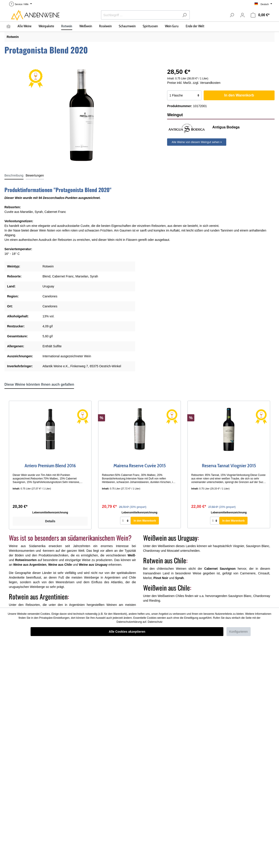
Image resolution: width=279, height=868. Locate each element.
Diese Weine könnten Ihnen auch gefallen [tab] (39, 384)
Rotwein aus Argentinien (38, 596)
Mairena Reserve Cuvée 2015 (140, 466)
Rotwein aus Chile (165, 560)
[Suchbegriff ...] (140, 15)
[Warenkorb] (260, 15)
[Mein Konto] (242, 15)
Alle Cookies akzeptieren (127, 632)
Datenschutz (155, 622)
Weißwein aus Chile (167, 588)
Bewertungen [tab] (35, 175)
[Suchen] (184, 15)
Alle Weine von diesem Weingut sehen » (197, 142)
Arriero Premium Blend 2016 (50, 466)
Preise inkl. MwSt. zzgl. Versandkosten (194, 83)
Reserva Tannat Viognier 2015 (229, 466)
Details (50, 521)
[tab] (14, 175)
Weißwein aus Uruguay (170, 538)
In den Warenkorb (239, 95)
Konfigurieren (239, 632)
